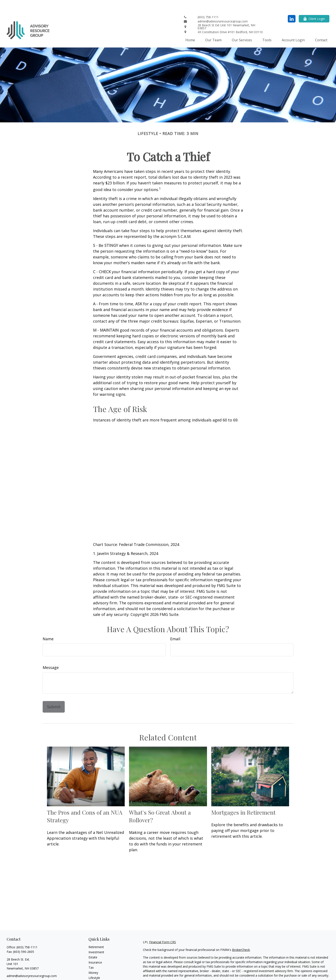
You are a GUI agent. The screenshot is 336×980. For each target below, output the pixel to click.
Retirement (96, 934)
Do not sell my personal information (255, 975)
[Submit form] (54, 694)
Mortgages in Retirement (243, 799)
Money (93, 960)
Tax (91, 955)
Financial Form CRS (163, 929)
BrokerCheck (241, 937)
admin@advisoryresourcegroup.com (32, 963)
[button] (190, 27)
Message (51, 655)
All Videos (95, 975)
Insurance (95, 950)
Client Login (314, 6)
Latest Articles (98, 970)
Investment (96, 939)
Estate (93, 944)
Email (175, 626)
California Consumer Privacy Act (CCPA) (284, 970)
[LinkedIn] (292, 6)
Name (48, 626)
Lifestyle (94, 965)
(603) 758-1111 (27, 934)
